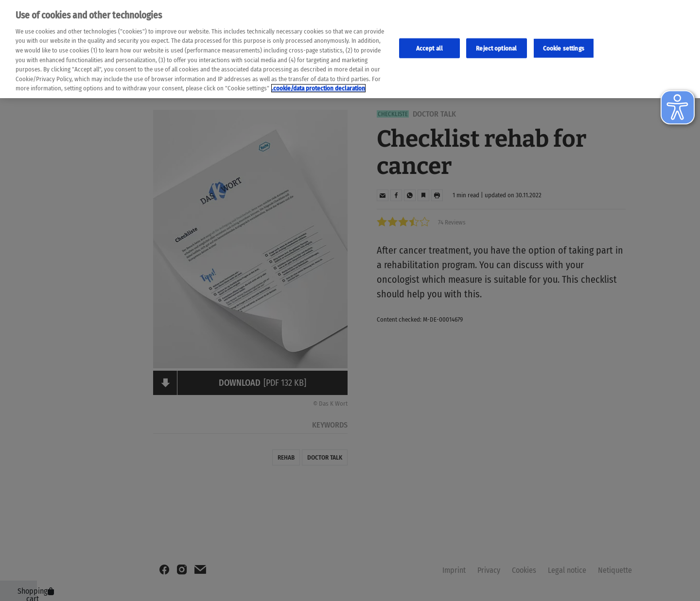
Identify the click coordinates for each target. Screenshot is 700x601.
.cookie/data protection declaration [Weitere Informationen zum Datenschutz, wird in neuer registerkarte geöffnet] (318, 86)
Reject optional (496, 46)
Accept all (429, 46)
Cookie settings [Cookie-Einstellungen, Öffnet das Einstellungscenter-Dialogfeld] (564, 46)
